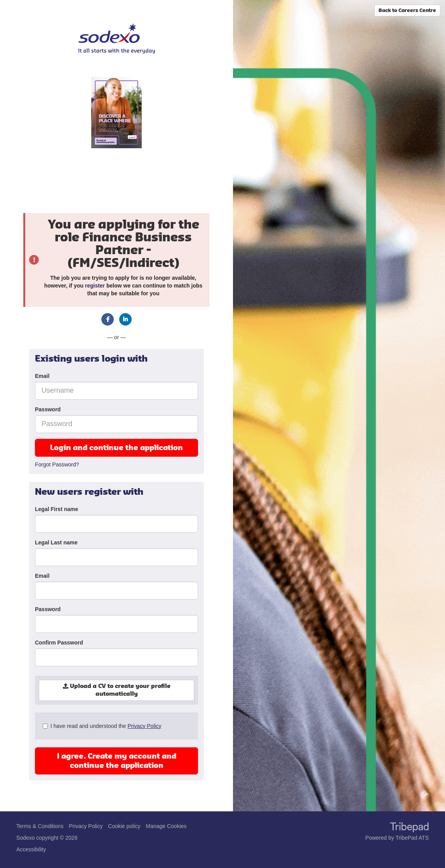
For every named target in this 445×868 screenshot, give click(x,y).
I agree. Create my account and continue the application (117, 761)
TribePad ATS (412, 838)
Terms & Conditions (40, 826)
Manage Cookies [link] (166, 826)
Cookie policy (124, 826)
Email (42, 376)
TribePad (409, 828)
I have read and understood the (102, 726)
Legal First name (56, 509)
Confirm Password (59, 643)
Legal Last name (56, 542)
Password (48, 409)
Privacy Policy (144, 726)
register (95, 286)
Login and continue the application (116, 448)
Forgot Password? (57, 464)
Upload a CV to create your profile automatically (117, 690)
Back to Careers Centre (407, 10)
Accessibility (31, 849)
